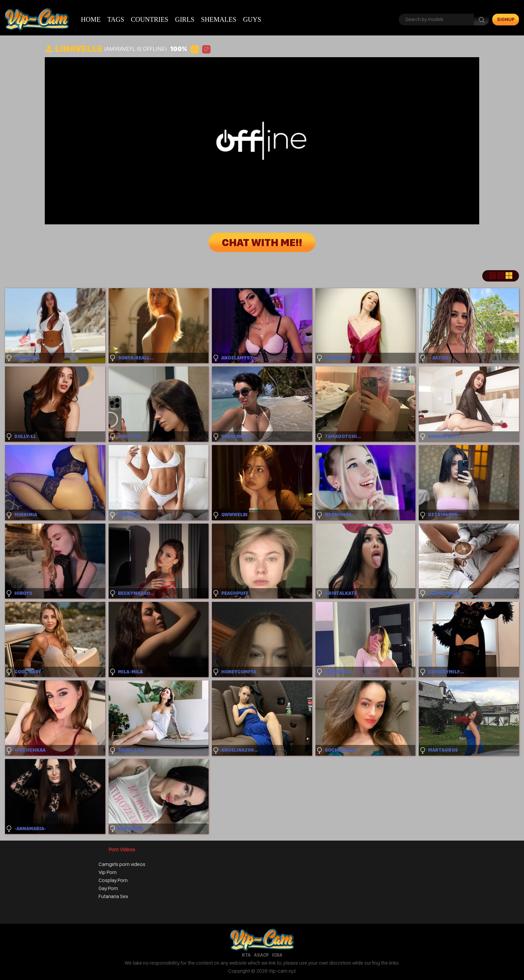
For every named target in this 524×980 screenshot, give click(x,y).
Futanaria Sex (113, 896)
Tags (116, 19)
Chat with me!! (262, 242)
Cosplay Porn (113, 880)
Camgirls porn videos (122, 864)
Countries (150, 19)
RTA (246, 955)
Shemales (219, 19)
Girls (185, 19)
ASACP (261, 955)
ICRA (277, 955)
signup (506, 19)
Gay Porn (108, 888)
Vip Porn (108, 872)
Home (91, 19)
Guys (252, 19)
